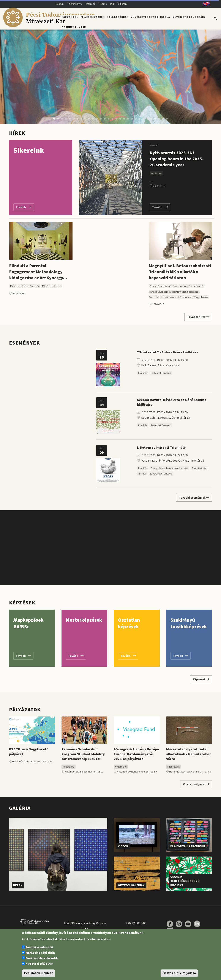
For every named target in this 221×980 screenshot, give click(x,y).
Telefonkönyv (75, 4)
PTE (112, 4)
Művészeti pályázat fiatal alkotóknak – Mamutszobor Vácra (189, 756)
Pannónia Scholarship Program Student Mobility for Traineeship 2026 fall (83, 756)
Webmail (91, 4)
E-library (123, 4)
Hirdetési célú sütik (39, 964)
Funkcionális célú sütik (42, 958)
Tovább (24, 209)
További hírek (198, 318)
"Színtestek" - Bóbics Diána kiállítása (168, 354)
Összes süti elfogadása (179, 973)
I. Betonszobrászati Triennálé (161, 449)
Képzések (201, 681)
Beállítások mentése (39, 973)
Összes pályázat (196, 786)
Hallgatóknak (117, 18)
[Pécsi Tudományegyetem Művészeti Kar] (49, 26)
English (205, 4)
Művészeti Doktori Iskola (149, 18)
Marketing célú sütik (40, 953)
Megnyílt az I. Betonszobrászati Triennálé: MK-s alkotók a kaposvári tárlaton (180, 273)
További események (194, 499)
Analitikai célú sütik (39, 947)
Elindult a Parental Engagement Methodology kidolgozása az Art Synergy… (38, 273)
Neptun (60, 4)
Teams (103, 4)
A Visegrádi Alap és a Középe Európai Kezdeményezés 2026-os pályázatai (136, 756)
